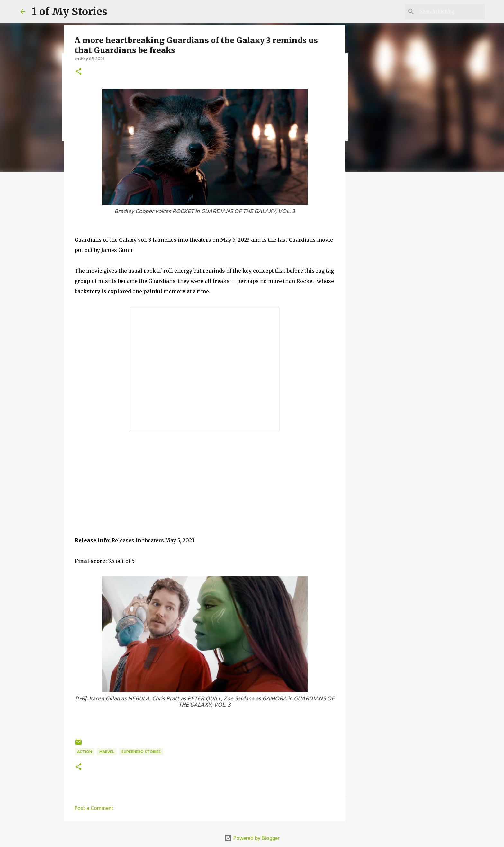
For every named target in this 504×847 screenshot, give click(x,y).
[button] (78, 72)
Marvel (107, 752)
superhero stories (141, 752)
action (85, 752)
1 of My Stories (70, 12)
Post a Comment (94, 808)
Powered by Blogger (252, 838)
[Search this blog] (451, 12)
